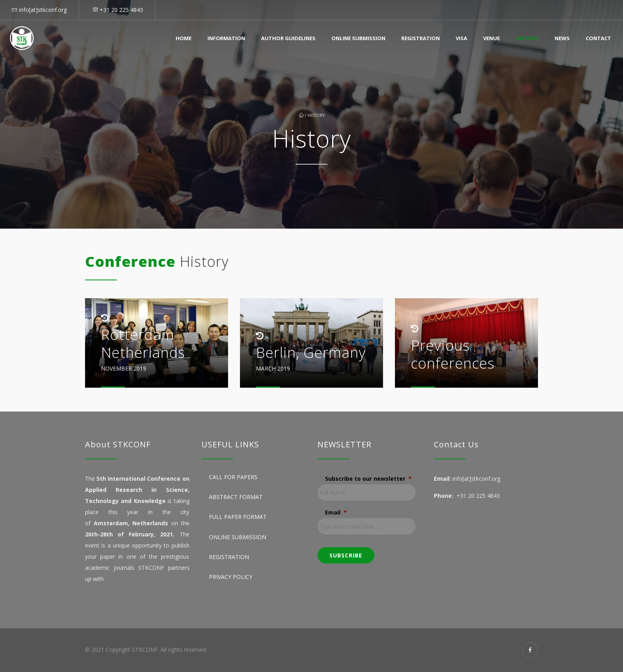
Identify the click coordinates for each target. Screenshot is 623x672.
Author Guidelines (288, 38)
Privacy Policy (231, 577)
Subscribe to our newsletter (368, 479)
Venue (491, 38)
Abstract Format (236, 497)
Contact (598, 38)
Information (226, 38)
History (527, 38)
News (562, 38)
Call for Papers (233, 477)
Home (184, 38)
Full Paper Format (238, 517)
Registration (421, 38)
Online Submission (358, 38)
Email (336, 513)
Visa (461, 38)
